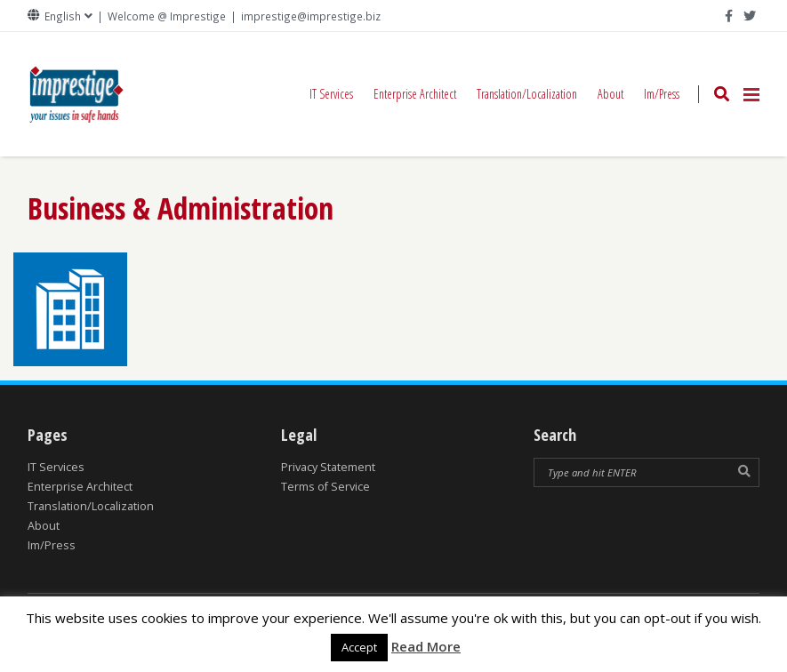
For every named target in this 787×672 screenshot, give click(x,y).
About (610, 94)
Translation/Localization (527, 94)
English (63, 16)
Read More (426, 646)
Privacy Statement (328, 467)
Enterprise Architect (415, 94)
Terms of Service (325, 487)
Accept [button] (359, 647)
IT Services (331, 94)
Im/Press (662, 94)
